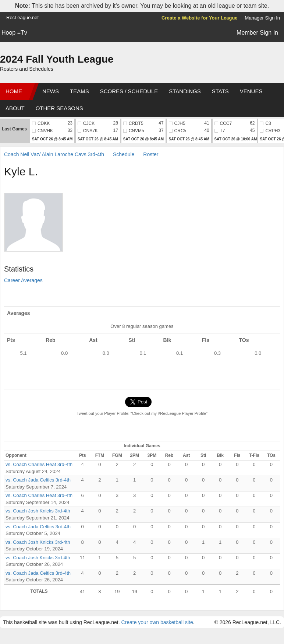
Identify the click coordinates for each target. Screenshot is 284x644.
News (51, 91)
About (15, 108)
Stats (220, 91)
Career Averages (23, 280)
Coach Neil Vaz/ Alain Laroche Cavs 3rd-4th (54, 154)
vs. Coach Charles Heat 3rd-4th (39, 464)
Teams (79, 91)
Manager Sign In (262, 18)
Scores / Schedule (129, 91)
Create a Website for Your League (200, 18)
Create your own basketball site (157, 622)
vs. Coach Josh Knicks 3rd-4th (38, 511)
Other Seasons (59, 108)
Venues (251, 91)
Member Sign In (257, 33)
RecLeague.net (22, 17)
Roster (151, 154)
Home (14, 91)
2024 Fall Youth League (57, 59)
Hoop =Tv (14, 33)
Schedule (124, 154)
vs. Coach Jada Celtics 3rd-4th (38, 480)
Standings (185, 91)
